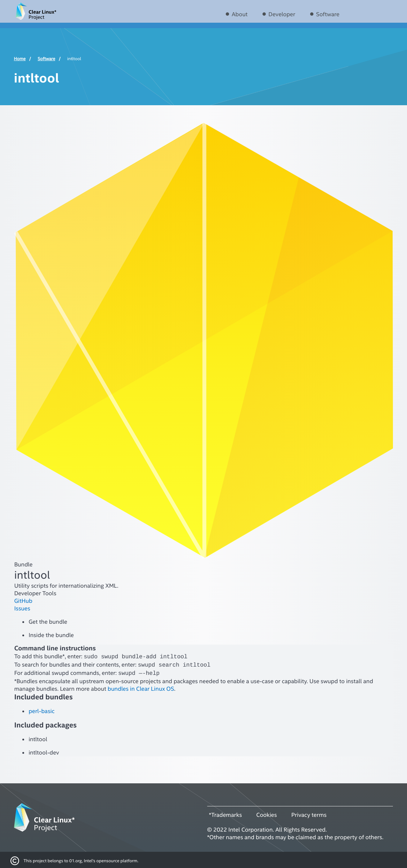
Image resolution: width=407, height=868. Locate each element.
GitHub (23, 601)
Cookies (267, 813)
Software (328, 14)
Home (20, 59)
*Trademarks (225, 813)
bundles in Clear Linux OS (141, 687)
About (240, 14)
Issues (22, 608)
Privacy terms (309, 813)
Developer (282, 14)
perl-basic (41, 709)
